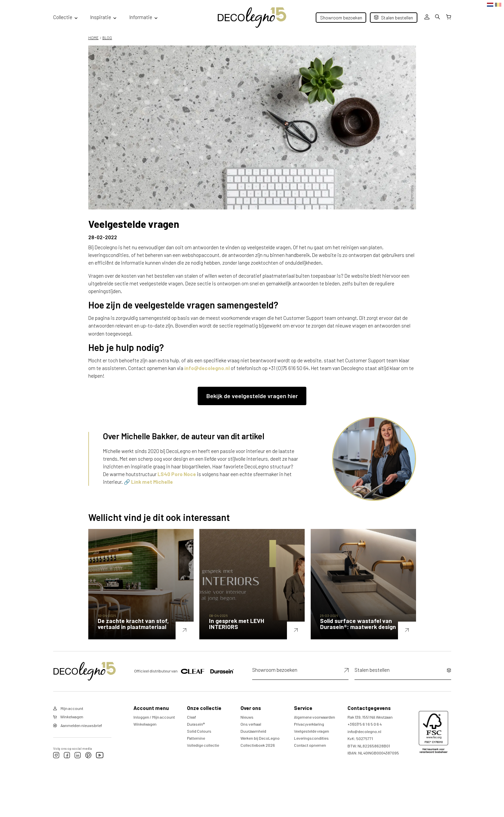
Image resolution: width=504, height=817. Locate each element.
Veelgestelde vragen (312, 738)
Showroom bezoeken (341, 18)
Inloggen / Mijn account (154, 724)
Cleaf (191, 724)
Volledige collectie (203, 752)
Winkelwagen (145, 731)
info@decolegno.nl (207, 368)
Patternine (196, 745)
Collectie (63, 17)
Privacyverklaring (309, 731)
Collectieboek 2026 (258, 752)
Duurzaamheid (253, 738)
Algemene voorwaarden (315, 724)
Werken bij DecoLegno (260, 745)
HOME (93, 38)
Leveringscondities (311, 745)
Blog (107, 38)
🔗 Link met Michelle (148, 482)
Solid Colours (199, 738)
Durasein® (196, 731)
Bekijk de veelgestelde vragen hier (252, 396)
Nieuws (247, 724)
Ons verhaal (251, 731)
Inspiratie (101, 17)
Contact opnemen (310, 752)
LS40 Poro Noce (177, 474)
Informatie (141, 17)
